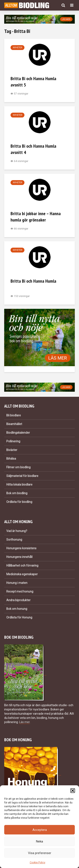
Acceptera (40, 830)
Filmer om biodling (18, 467)
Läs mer (24, 722)
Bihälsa (11, 459)
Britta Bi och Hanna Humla (33, 281)
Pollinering (13, 441)
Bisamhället (14, 424)
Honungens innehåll (19, 557)
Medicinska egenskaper (22, 574)
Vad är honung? (17, 531)
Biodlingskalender (18, 433)
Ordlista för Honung (19, 617)
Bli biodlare (14, 415)
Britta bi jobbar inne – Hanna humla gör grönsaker (36, 217)
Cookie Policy (37, 863)
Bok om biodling (17, 493)
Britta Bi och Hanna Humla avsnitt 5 (33, 82)
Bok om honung (17, 609)
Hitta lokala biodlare (19, 485)
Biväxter (12, 450)
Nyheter (17, 48)
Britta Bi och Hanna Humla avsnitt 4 (33, 149)
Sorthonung (14, 540)
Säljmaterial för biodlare (22, 476)
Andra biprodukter (18, 600)
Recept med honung (20, 591)
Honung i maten (17, 583)
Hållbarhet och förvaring (22, 566)
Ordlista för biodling (19, 502)
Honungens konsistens (21, 548)
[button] (73, 791)
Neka (39, 841)
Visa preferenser (40, 853)
